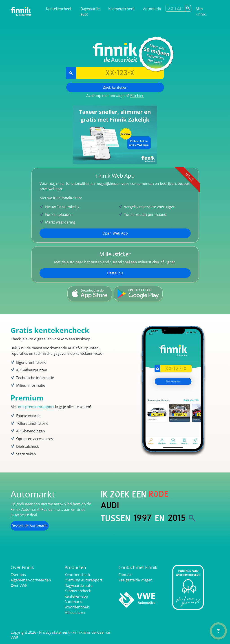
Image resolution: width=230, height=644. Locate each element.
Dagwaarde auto (90, 11)
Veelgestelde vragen (135, 580)
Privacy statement (54, 632)
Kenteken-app (76, 596)
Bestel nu (115, 273)
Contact (125, 575)
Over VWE (19, 585)
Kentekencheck (59, 9)
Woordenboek (77, 607)
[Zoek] (192, 518)
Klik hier (137, 96)
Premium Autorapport (83, 580)
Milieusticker (75, 612)
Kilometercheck (121, 9)
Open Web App (115, 233)
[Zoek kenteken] (188, 8)
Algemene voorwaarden (31, 580)
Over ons (18, 575)
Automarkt (152, 9)
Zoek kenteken (115, 87)
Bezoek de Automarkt (30, 526)
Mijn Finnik (201, 11)
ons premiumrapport (36, 407)
